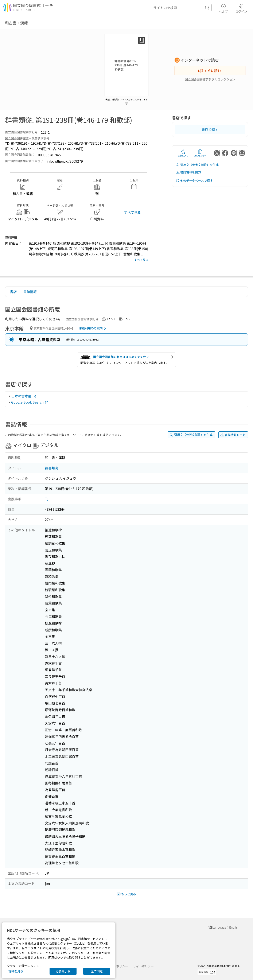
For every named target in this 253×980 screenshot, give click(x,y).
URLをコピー (200, 153)
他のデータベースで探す (194, 181)
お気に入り (183, 153)
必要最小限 (63, 971)
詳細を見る (16, 971)
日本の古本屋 (24, 396)
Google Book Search (30, 402)
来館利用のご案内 (93, 328)
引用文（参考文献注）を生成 (197, 165)
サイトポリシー (143, 966)
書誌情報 (30, 292)
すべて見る (132, 212)
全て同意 (97, 971)
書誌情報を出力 (188, 172)
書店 (13, 292)
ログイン (241, 8)
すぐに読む (210, 71)
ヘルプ (223, 8)
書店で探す (210, 129)
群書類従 (52, 468)
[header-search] (182, 8)
